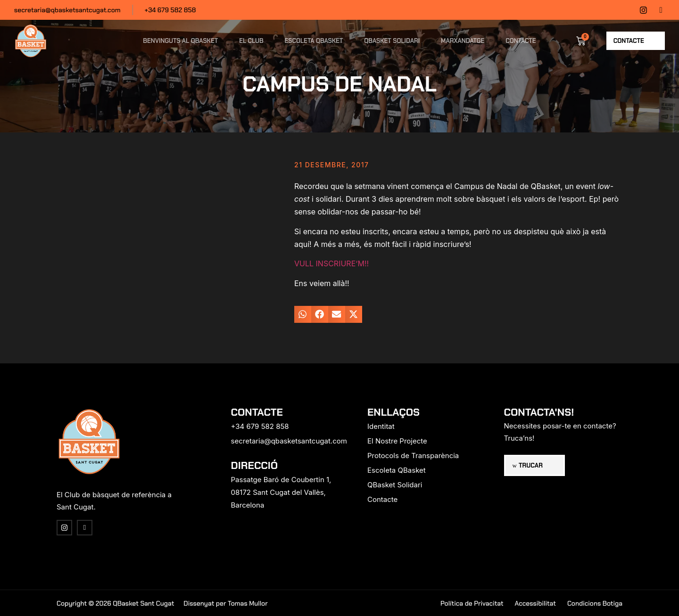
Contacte (521, 41)
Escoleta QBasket (314, 41)
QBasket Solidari (392, 41)
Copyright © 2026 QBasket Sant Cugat (115, 603)
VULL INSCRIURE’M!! (331, 263)
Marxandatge (463, 41)
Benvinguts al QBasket (180, 41)
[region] (123, 542)
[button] (303, 314)
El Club (251, 41)
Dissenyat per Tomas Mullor (225, 603)
